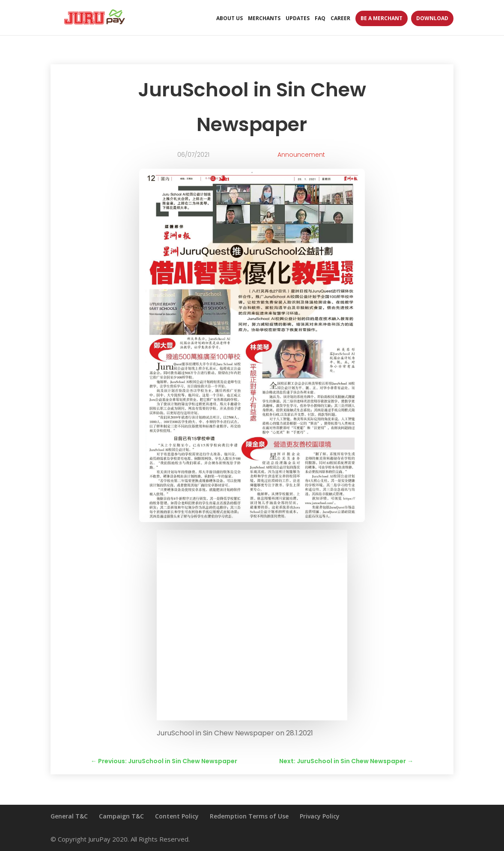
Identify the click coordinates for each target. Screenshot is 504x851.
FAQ (320, 19)
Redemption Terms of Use (249, 816)
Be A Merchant (382, 18)
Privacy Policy (320, 816)
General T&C (69, 816)
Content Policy (177, 816)
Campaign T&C (121, 816)
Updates (298, 19)
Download (432, 18)
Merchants (264, 19)
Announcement (301, 155)
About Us (230, 19)
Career (340, 19)
